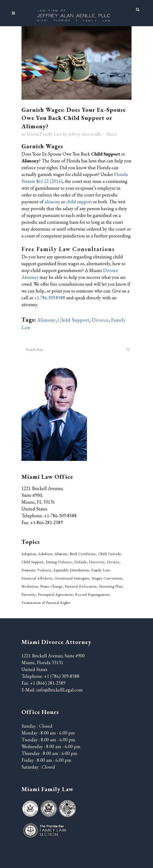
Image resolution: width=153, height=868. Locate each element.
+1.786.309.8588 (50, 298)
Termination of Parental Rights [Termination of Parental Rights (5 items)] (46, 603)
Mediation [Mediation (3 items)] (30, 586)
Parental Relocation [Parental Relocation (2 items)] (81, 586)
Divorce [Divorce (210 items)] (113, 562)
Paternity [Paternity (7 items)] (29, 595)
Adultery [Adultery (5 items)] (45, 554)
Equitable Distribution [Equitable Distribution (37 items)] (71, 570)
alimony (52, 202)
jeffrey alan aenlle (85, 134)
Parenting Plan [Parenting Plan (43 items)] (111, 586)
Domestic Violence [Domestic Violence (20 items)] (36, 570)
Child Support (74, 320)
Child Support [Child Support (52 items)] (32, 562)
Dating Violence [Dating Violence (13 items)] (59, 562)
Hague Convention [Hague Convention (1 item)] (107, 578)
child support (79, 202)
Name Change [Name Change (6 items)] (51, 586)
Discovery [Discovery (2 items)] (97, 562)
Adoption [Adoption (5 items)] (29, 554)
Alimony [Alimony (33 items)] (61, 554)
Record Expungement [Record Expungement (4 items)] (92, 595)
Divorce (100, 320)
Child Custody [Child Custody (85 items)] (110, 554)
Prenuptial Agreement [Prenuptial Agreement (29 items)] (55, 595)
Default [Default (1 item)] (81, 562)
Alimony (46, 320)
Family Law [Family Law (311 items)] (100, 570)
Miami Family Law (44, 134)
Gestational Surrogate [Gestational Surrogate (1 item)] (72, 578)
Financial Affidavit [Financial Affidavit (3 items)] (37, 578)
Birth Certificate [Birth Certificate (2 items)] (83, 554)
